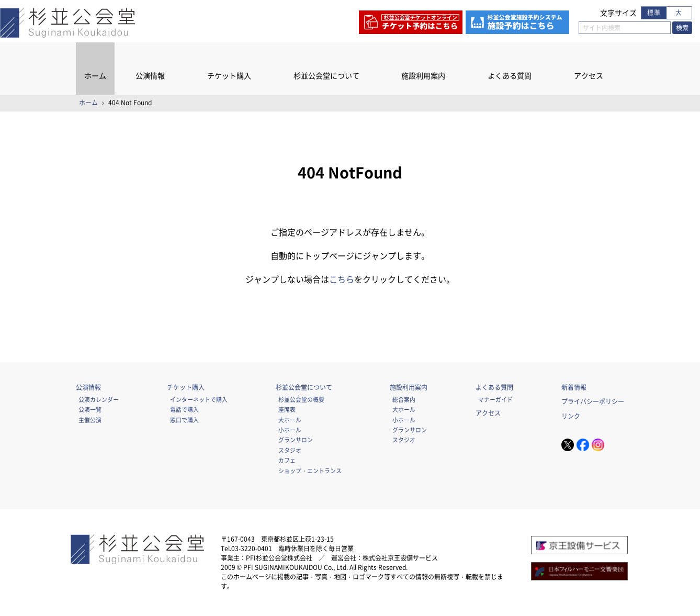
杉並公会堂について (326, 76)
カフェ (287, 460)
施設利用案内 (423, 76)
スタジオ (290, 450)
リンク (571, 416)
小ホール (290, 430)
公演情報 (150, 76)
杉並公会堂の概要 (301, 399)
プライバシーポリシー (593, 401)
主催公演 (90, 420)
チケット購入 (229, 76)
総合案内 (404, 399)
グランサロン (296, 440)
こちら (342, 279)
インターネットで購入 (199, 399)
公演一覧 (90, 409)
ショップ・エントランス (310, 471)
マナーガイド (495, 399)
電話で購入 (184, 409)
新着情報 (574, 387)
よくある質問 (510, 76)
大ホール (290, 420)
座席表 (287, 409)
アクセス (589, 76)
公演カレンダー (99, 399)
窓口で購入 (184, 420)
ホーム (95, 76)
